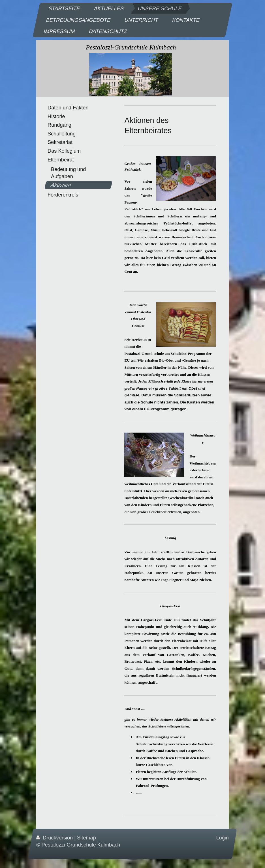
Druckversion (55, 838)
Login (222, 838)
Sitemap (86, 838)
